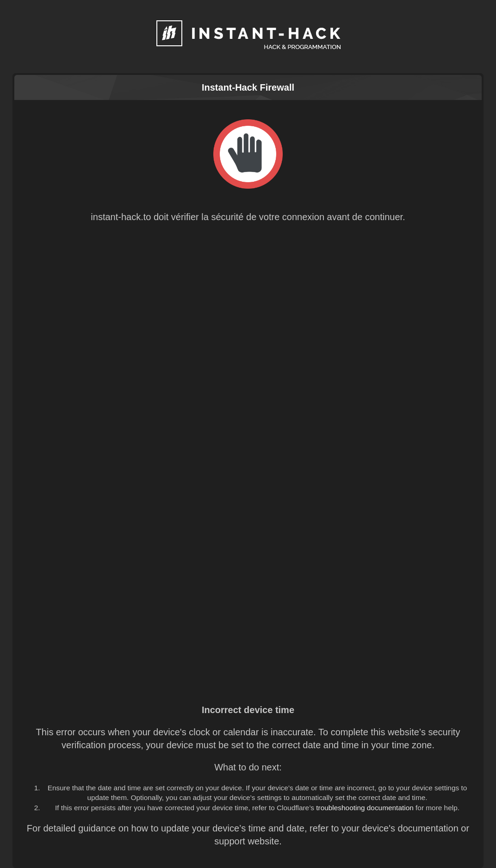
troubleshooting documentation (365, 808)
